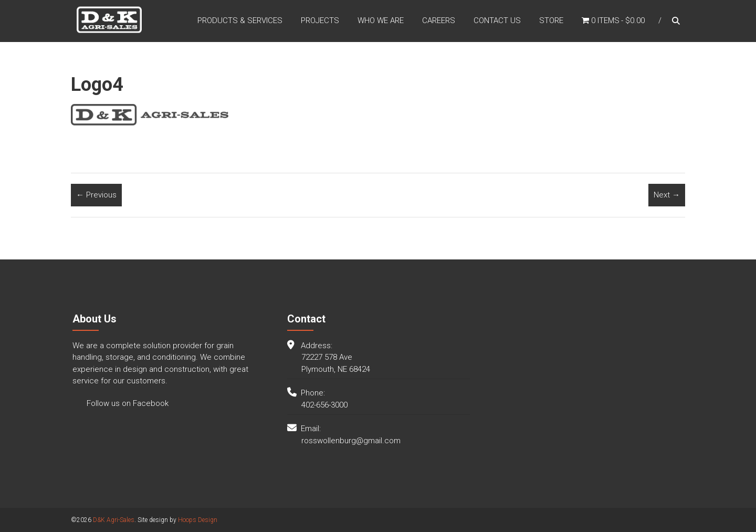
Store (551, 20)
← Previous (96, 195)
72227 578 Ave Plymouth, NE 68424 (336, 363)
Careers (439, 20)
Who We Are (381, 20)
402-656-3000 (324, 405)
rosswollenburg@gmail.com (351, 441)
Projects (320, 20)
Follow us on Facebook (127, 403)
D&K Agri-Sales (114, 520)
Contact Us (497, 20)
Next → (667, 195)
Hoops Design (198, 520)
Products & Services (240, 20)
